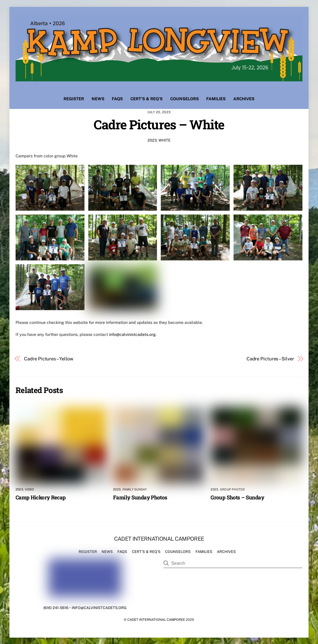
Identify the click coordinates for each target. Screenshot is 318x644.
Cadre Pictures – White (159, 124)
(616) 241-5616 (56, 607)
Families (216, 99)
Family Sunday (135, 489)
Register (74, 99)
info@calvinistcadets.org (132, 334)
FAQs (117, 99)
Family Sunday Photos (140, 497)
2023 (152, 140)
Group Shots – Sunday (237, 497)
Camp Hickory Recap (41, 497)
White (164, 140)
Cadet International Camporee (156, 619)
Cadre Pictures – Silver (270, 358)
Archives (244, 99)
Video (29, 489)
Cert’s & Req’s (146, 99)
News (98, 99)
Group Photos (233, 489)
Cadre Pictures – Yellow (49, 358)
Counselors (185, 99)
